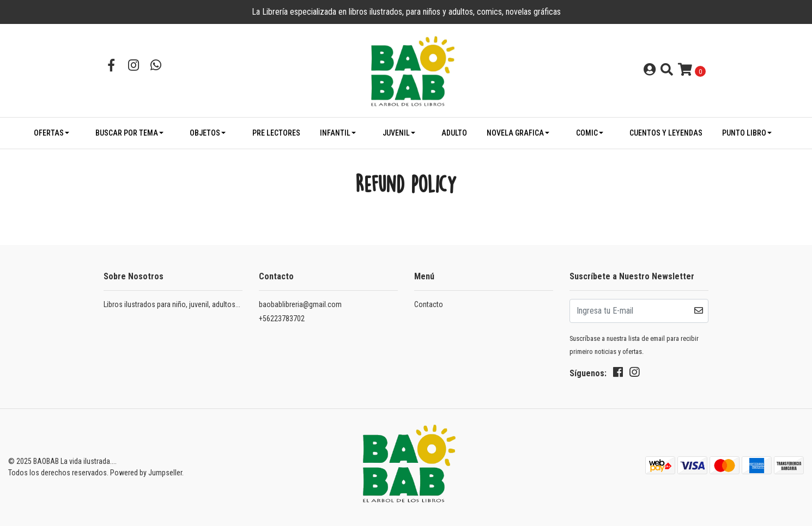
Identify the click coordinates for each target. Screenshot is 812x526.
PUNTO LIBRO (744, 133)
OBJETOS (205, 133)
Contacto (429, 304)
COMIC (587, 133)
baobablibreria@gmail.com (300, 304)
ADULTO (454, 133)
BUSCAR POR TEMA (127, 133)
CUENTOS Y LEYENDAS (666, 133)
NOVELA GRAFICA (515, 133)
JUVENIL (396, 133)
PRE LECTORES (276, 133)
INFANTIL (335, 133)
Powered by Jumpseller (146, 473)
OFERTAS (49, 133)
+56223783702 (282, 319)
